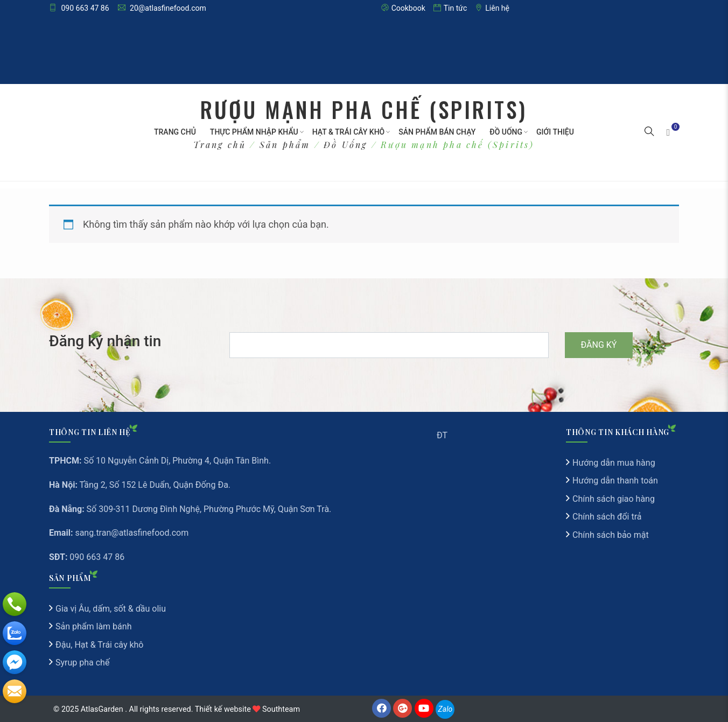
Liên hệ (492, 8)
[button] (649, 132)
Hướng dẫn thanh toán (615, 481)
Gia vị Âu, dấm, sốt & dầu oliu (111, 609)
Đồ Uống (506, 132)
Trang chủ (175, 132)
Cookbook (403, 8)
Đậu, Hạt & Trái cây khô (99, 645)
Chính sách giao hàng (614, 499)
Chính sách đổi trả (607, 517)
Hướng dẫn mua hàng (614, 463)
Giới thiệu (555, 132)
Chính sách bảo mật (611, 535)
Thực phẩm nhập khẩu (254, 132)
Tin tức (450, 8)
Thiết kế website (223, 709)
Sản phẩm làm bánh (93, 626)
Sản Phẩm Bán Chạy (437, 132)
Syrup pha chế (82, 663)
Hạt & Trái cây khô (348, 132)
